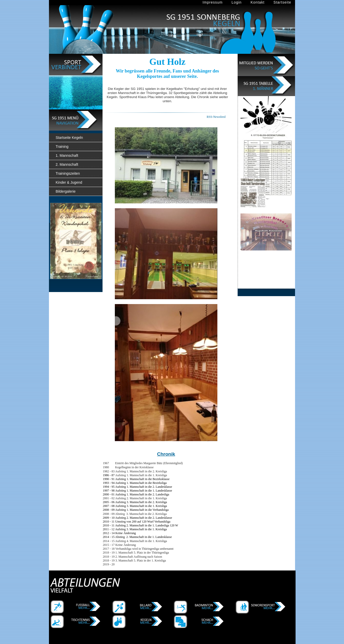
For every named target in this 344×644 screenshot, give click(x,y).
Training (62, 147)
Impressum (213, 2)
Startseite (282, 2)
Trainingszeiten (68, 173)
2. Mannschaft (67, 164)
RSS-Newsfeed (216, 117)
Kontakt (257, 2)
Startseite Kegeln (69, 138)
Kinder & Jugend (69, 182)
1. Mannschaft (67, 155)
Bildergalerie (66, 191)
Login (236, 2)
